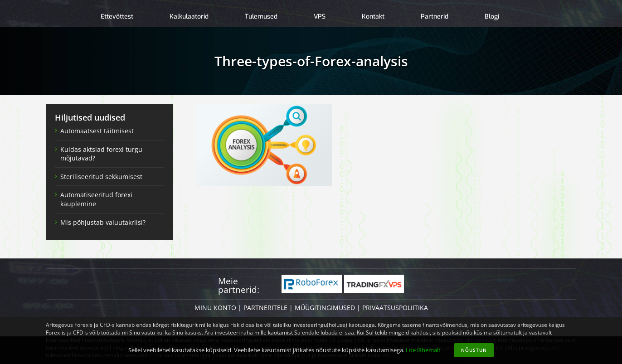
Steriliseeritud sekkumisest (101, 177)
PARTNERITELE (265, 308)
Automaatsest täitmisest (97, 131)
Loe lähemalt (423, 350)
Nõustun (474, 350)
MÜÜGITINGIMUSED (325, 308)
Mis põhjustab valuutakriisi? (103, 222)
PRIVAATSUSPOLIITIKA (395, 308)
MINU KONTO (215, 308)
